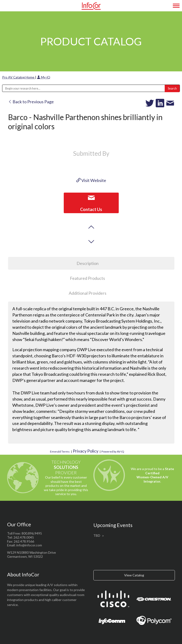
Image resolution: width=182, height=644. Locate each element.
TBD (97, 535)
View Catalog (134, 575)
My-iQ (44, 77)
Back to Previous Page (31, 102)
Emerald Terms (60, 452)
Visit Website (91, 180)
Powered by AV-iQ (113, 452)
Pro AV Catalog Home (19, 77)
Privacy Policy (86, 451)
